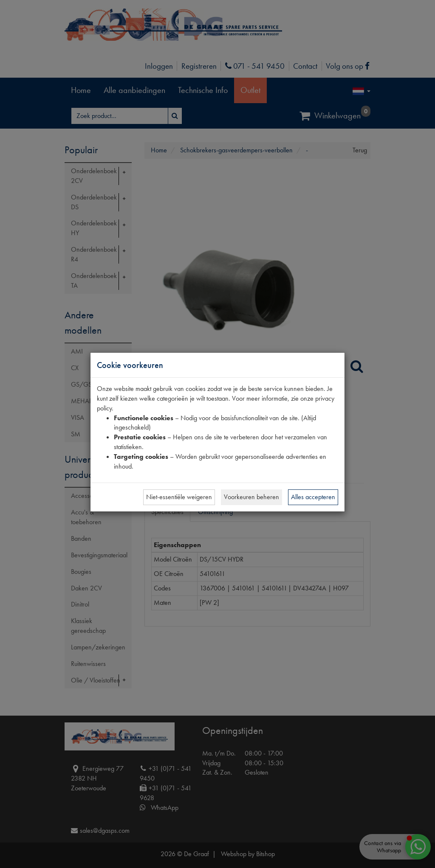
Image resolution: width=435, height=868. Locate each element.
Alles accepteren (313, 497)
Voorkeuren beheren (251, 497)
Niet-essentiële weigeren (179, 497)
